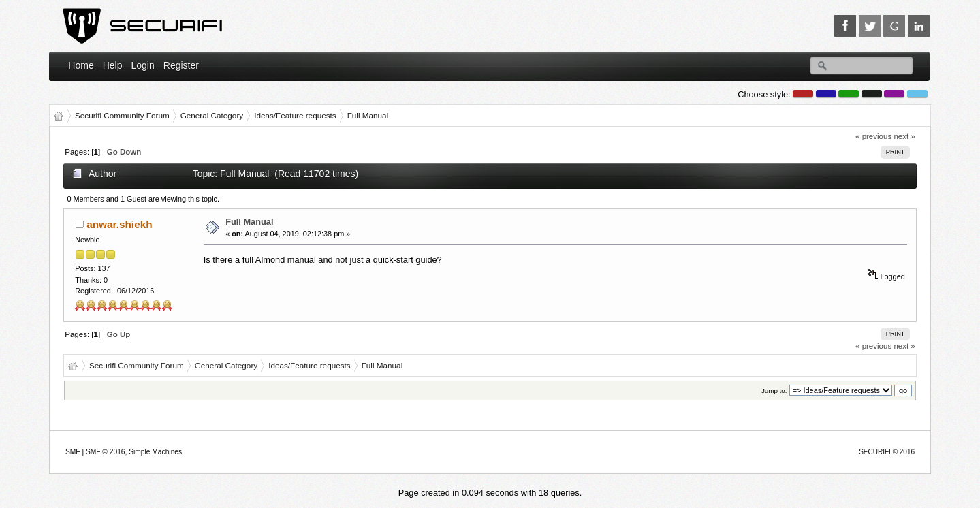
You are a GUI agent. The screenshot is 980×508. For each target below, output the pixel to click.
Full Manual (249, 222)
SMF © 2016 (106, 452)
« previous (873, 136)
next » (904, 136)
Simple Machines (155, 452)
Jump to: (774, 391)
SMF (73, 452)
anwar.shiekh (119, 224)
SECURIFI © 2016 (887, 452)
